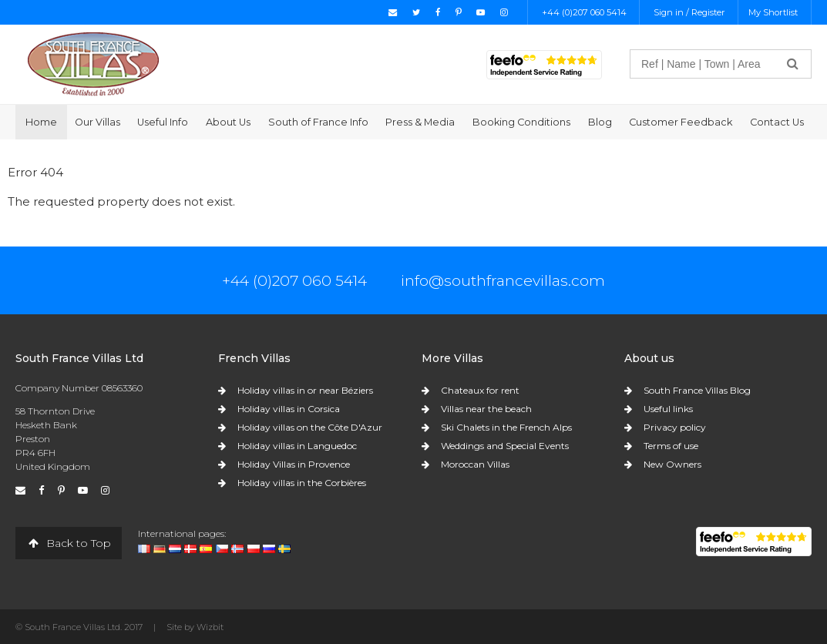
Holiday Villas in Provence (294, 464)
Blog (600, 122)
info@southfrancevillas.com (503, 280)
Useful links (668, 409)
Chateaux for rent (480, 390)
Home (41, 122)
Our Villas (97, 122)
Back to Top (69, 543)
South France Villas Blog (697, 390)
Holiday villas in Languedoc (297, 446)
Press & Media (420, 122)
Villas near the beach (486, 409)
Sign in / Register (689, 12)
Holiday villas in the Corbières (302, 483)
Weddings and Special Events (505, 446)
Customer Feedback (681, 122)
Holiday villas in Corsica (289, 409)
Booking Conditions (521, 122)
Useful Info (163, 122)
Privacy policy (675, 427)
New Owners (672, 464)
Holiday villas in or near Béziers (305, 390)
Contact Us (777, 122)
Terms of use (671, 446)
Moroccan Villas (475, 464)
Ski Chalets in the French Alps (506, 427)
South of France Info (318, 122)
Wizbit (210, 627)
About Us (228, 122)
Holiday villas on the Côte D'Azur (310, 427)
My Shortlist (773, 12)
